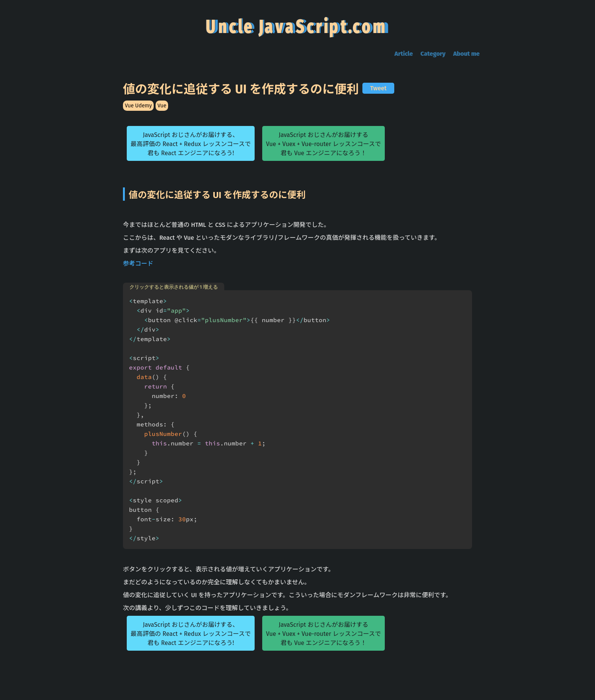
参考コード (138, 263)
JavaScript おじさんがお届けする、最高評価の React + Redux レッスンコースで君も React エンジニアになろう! (191, 144)
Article (404, 54)
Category (433, 54)
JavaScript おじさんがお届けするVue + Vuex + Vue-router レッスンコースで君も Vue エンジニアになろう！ (323, 144)
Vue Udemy (138, 106)
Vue (162, 106)
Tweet (378, 88)
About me (466, 54)
